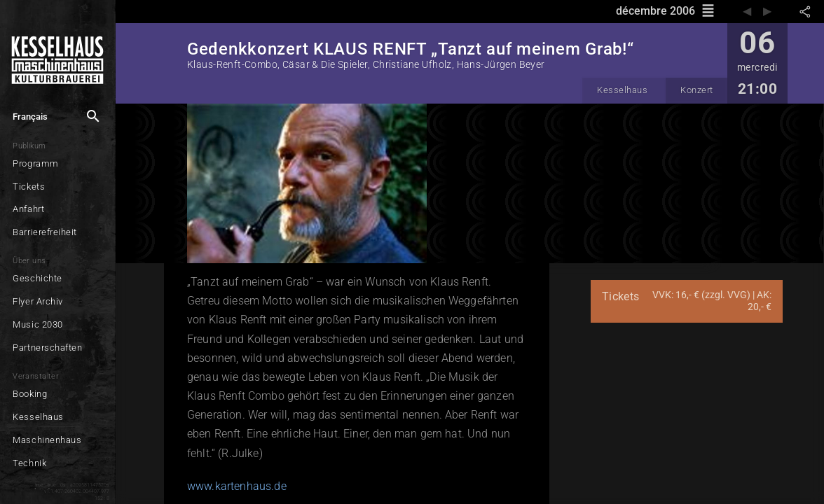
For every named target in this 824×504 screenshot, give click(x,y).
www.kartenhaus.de (237, 486)
